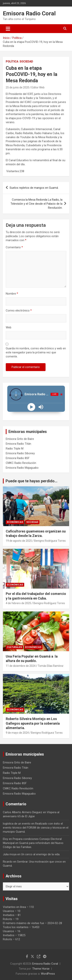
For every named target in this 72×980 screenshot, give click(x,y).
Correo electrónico (19, 311)
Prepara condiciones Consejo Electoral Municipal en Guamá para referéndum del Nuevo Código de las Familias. (33, 843)
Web (9, 327)
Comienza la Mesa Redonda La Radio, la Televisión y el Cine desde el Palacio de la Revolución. (36, 204)
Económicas (15, 522)
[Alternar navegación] (8, 29)
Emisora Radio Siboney (20, 453)
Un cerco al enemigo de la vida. (41, 854)
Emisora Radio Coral (29, 13)
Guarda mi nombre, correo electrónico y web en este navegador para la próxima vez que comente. (36, 352)
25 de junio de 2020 (17, 87)
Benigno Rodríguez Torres (50, 541)
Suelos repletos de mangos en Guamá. (34, 188)
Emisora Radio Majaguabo (22, 468)
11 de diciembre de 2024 (21, 666)
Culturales (14, 647)
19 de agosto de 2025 (19, 541)
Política (12, 61)
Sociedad (26, 61)
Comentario (14, 247)
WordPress (48, 974)
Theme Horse (41, 969)
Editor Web (38, 87)
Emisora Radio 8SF (18, 458)
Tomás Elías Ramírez (51, 666)
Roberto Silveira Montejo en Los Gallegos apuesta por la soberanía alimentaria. (33, 723)
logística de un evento (17, 824)
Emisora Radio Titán (18, 444)
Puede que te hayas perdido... (31, 481)
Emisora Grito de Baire (20, 439)
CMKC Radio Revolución (21, 463)
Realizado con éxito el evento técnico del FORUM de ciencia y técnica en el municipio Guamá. (36, 828)
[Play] (31, 407)
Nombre (12, 294)
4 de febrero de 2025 (18, 603)
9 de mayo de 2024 (17, 733)
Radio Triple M (15, 448)
